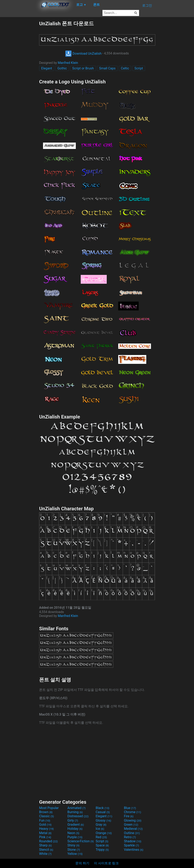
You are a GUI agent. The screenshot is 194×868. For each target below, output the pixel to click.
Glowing (133, 820)
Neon (73, 833)
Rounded (48, 841)
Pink (45, 837)
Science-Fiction (81, 841)
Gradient (76, 825)
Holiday (75, 829)
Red (101, 837)
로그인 (147, 5)
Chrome (133, 812)
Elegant (47, 68)
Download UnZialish (83, 54)
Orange (104, 833)
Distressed (78, 816)
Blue (130, 808)
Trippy (102, 850)
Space (102, 845)
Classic (47, 816)
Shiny (73, 845)
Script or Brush (83, 68)
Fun (45, 820)
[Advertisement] (19, 82)
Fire (129, 816)
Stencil (46, 850)
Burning (75, 812)
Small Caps (107, 68)
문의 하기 (82, 863)
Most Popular (49, 808)
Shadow (133, 841)
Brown (46, 812)
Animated (77, 808)
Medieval (133, 829)
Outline (132, 833)
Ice (100, 829)
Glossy (103, 820)
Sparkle (131, 845)
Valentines (134, 850)
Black (103, 808)
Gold (45, 825)
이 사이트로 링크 (106, 863)
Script (139, 68)
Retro (130, 837)
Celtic (125, 68)
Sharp (45, 845)
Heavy (46, 829)
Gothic (62, 68)
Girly (73, 820)
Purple (75, 837)
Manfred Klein (68, 63)
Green (131, 825)
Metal (45, 833)
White (45, 854)
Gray (101, 825)
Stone (74, 850)
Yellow (75, 854)
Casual (103, 812)
